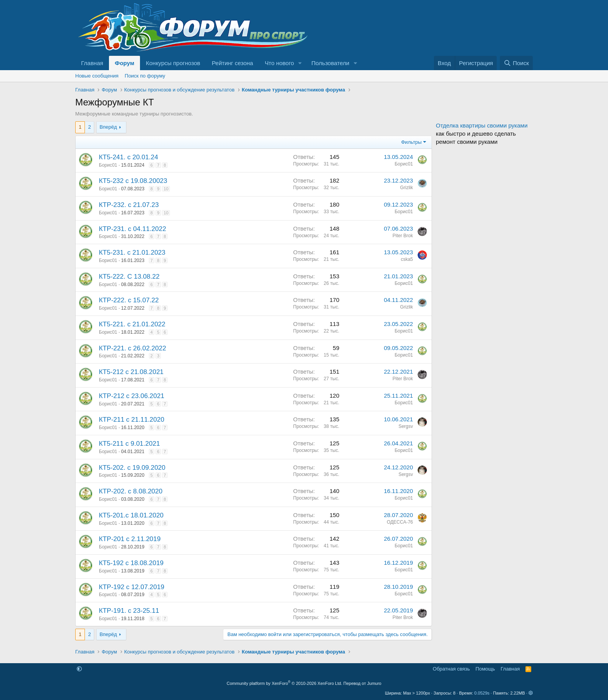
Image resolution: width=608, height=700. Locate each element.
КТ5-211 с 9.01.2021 (129, 444)
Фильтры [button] (411, 142)
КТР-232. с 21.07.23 (129, 205)
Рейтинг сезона (232, 63)
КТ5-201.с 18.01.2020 (131, 515)
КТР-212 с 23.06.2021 (132, 396)
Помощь (485, 669)
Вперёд (108, 127)
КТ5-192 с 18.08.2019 (131, 563)
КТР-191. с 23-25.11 (129, 611)
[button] (300, 63)
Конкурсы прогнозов (173, 63)
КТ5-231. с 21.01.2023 (132, 253)
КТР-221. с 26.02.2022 (132, 348)
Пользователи (330, 63)
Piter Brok (403, 236)
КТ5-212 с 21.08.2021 (131, 372)
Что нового (279, 63)
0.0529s (482, 693)
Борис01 (108, 165)
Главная (92, 63)
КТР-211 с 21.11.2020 (132, 420)
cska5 (407, 259)
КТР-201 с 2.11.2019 (130, 539)
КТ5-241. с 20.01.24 (129, 157)
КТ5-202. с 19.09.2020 (132, 468)
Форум (124, 63)
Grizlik (407, 188)
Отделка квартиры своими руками (482, 125)
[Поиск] (516, 63)
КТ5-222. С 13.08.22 (129, 277)
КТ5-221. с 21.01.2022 (132, 324)
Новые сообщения (97, 76)
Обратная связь (451, 669)
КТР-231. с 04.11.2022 (132, 229)
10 (166, 189)
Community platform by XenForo (285, 683)
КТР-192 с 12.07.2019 (132, 587)
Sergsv (406, 426)
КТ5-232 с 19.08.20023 (133, 181)
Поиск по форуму (145, 76)
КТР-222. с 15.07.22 (129, 300)
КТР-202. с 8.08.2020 (131, 491)
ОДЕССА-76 (400, 522)
